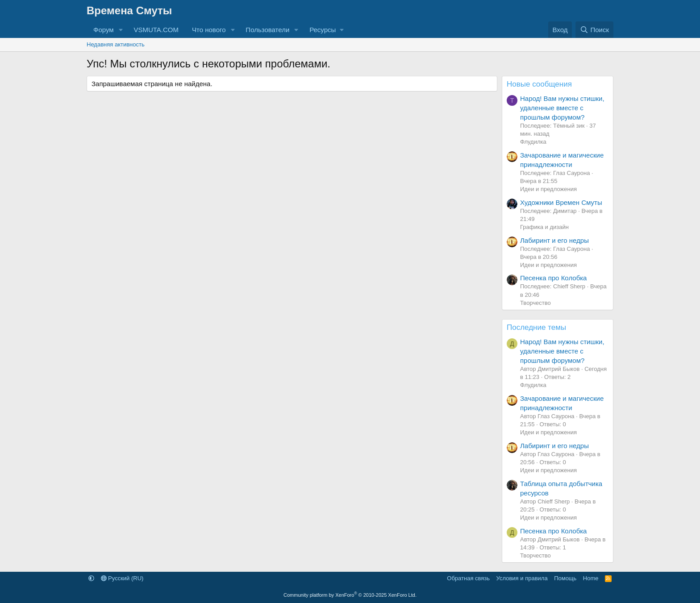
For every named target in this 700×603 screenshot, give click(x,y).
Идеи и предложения (548, 189)
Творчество (535, 303)
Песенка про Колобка (553, 278)
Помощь (565, 578)
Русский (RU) (122, 578)
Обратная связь (468, 578)
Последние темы (536, 327)
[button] (121, 30)
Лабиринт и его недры (554, 240)
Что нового (209, 30)
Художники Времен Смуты (561, 202)
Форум (104, 30)
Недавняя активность (116, 44)
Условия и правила (522, 578)
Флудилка (533, 142)
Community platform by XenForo (350, 595)
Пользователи (267, 30)
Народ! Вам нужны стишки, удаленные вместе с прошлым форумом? (562, 108)
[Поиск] (594, 30)
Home (591, 578)
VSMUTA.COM (156, 30)
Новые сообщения (539, 84)
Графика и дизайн (544, 227)
